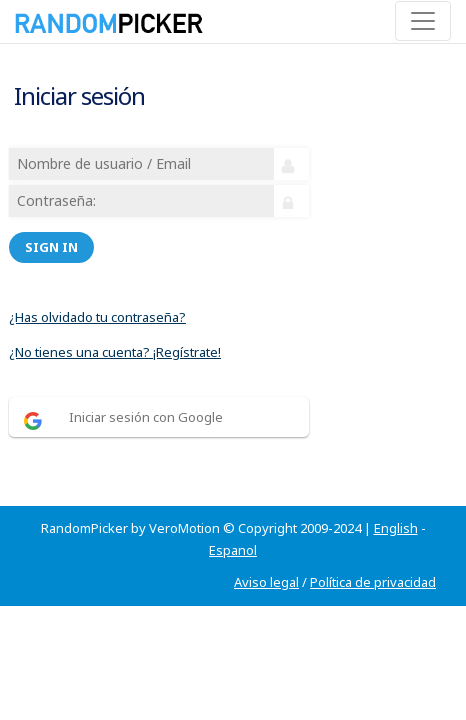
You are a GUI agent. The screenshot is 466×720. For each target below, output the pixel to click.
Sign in (51, 247)
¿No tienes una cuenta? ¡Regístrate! (115, 352)
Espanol (233, 550)
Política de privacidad (373, 582)
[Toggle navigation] (423, 21)
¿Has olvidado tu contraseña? (97, 317)
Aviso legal (266, 582)
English (396, 528)
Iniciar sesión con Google (146, 417)
